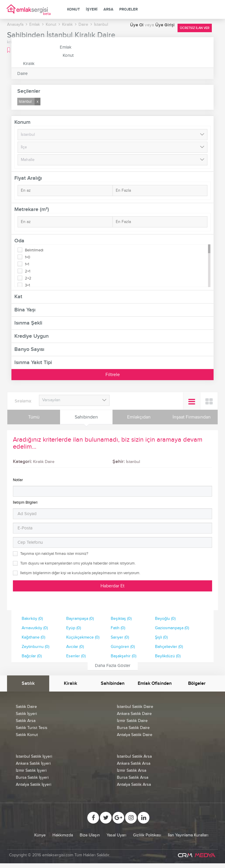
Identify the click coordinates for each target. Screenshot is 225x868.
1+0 (28, 257)
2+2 (28, 278)
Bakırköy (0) (32, 619)
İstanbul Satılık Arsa (134, 756)
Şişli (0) (161, 637)
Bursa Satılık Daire (133, 728)
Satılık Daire (26, 707)
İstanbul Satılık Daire (135, 707)
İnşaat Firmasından (192, 417)
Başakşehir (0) (123, 656)
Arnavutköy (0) (35, 628)
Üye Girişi (165, 25)
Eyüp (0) (74, 628)
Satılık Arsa (26, 721)
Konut (74, 9)
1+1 (27, 264)
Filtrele (113, 375)
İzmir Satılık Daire (132, 721)
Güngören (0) (123, 647)
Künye (40, 835)
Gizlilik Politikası (147, 835)
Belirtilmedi (34, 250)
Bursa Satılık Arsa (133, 777)
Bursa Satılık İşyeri (32, 777)
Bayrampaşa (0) (80, 619)
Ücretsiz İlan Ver (195, 28)
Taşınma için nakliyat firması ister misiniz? (54, 554)
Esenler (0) (76, 656)
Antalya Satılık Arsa (134, 784)
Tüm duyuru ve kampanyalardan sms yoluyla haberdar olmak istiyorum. (78, 563)
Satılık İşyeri (26, 714)
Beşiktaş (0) (121, 619)
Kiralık (29, 64)
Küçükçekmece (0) (83, 637)
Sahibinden (86, 417)
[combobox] (74, 400)
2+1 (28, 271)
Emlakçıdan (139, 417)
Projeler (128, 9)
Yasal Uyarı (116, 835)
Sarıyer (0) (120, 637)
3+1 (27, 285)
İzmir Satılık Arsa (132, 770)
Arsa (108, 9)
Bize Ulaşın (90, 835)
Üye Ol (137, 25)
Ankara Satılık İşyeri (33, 763)
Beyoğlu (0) (165, 619)
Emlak (66, 47)
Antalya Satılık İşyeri (34, 784)
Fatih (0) (118, 628)
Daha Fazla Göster (113, 665)
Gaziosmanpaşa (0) (172, 628)
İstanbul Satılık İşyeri (34, 756)
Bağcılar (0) (32, 656)
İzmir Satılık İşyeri (31, 770)
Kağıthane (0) (33, 637)
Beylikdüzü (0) (168, 656)
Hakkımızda (63, 835)
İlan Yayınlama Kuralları (188, 835)
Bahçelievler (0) (169, 647)
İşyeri (92, 9)
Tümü (34, 417)
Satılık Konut (27, 735)
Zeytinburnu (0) (35, 647)
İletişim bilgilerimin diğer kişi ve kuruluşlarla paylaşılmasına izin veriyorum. (80, 573)
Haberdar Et (112, 586)
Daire (22, 73)
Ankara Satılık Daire (134, 714)
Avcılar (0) (75, 647)
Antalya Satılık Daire (135, 735)
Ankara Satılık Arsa (134, 763)
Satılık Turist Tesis (32, 728)
